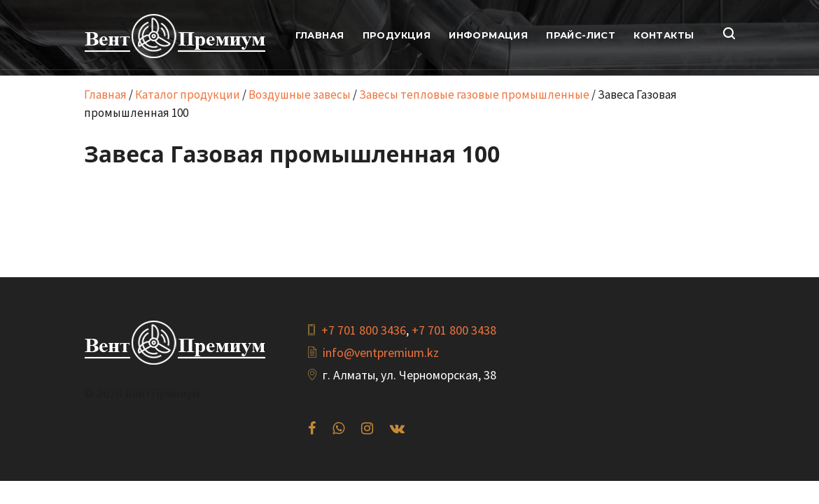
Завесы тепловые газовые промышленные (474, 94)
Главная (105, 94)
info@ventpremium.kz (381, 352)
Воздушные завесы (300, 94)
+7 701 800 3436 (364, 330)
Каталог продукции (188, 94)
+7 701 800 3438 (454, 330)
